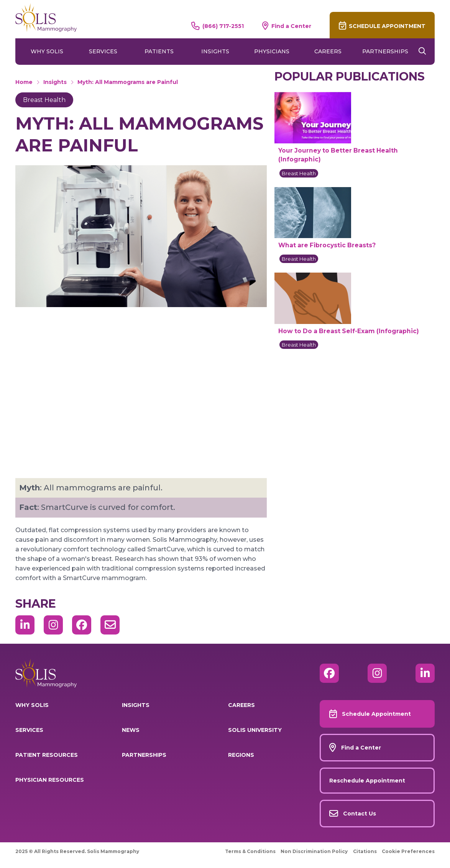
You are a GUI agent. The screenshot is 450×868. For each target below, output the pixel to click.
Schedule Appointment (387, 26)
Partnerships (385, 51)
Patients (159, 51)
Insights (215, 51)
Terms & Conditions (250, 851)
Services (103, 51)
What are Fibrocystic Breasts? (327, 245)
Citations (365, 851)
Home (24, 82)
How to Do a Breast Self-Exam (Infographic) (349, 331)
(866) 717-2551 (223, 26)
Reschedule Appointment (367, 781)
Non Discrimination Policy (314, 851)
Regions (241, 755)
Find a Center (291, 26)
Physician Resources (50, 780)
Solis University (255, 730)
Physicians (272, 51)
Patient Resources (47, 755)
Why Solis (47, 51)
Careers (328, 51)
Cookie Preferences (408, 851)
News (131, 730)
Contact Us (360, 814)
